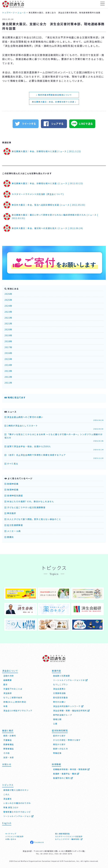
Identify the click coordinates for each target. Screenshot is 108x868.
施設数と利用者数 (62, 675)
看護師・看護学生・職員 (66, 773)
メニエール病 (13, 531)
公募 (55, 723)
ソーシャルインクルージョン (19, 816)
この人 (7, 794)
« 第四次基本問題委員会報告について (54, 95)
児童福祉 (8, 740)
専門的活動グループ (62, 715)
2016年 (8, 353)
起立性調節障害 (14, 525)
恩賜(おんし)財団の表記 (15, 702)
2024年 (8, 306)
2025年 (8, 300)
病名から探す (59, 744)
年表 (5, 706)
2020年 (8, 329)
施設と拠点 (8, 730)
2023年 (8, 312)
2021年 (8, 323)
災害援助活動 (59, 693)
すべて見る (11, 464)
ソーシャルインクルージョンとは (70, 680)
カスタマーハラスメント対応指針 (69, 836)
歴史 (5, 684)
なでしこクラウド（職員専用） (69, 839)
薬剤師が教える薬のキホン (16, 790)
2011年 (8, 383)
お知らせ (7, 764)
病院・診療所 (10, 735)
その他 (7, 753)
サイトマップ (11, 833)
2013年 (8, 371)
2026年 (8, 294)
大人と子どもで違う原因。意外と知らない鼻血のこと (33, 519)
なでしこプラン (60, 684)
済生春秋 (8, 798)
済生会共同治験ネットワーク (68, 706)
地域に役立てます (15, 397)
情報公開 (57, 719)
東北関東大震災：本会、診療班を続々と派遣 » (54, 102)
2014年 (8, 365)
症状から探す (59, 735)
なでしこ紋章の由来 (13, 697)
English (7, 823)
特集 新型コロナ (11, 807)
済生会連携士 (59, 688)
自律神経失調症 (14, 496)
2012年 (8, 377)
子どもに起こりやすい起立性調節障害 (25, 507)
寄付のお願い (59, 702)
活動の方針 (9, 675)
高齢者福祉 (9, 744)
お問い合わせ (11, 839)
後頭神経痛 (11, 490)
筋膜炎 (9, 537)
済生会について (10, 670)
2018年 (8, 341)
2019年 (8, 335)
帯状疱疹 (10, 513)
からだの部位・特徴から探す (67, 740)
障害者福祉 (9, 748)
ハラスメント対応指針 (14, 836)
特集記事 (57, 753)
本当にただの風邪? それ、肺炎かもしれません (29, 501)
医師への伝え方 (60, 748)
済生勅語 (8, 693)
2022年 (8, 318)
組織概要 (8, 680)
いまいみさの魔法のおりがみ (17, 803)
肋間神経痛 (11, 484)
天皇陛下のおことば (13, 688)
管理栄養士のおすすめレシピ (17, 812)
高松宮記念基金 (60, 697)
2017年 (8, 347)
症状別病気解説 (60, 730)
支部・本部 (9, 757)
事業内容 (56, 670)
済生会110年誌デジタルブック (18, 710)
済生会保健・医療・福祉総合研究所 (71, 710)
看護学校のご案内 (63, 778)
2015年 (8, 359)
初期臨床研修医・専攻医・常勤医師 (71, 769)
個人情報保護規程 (62, 833)
